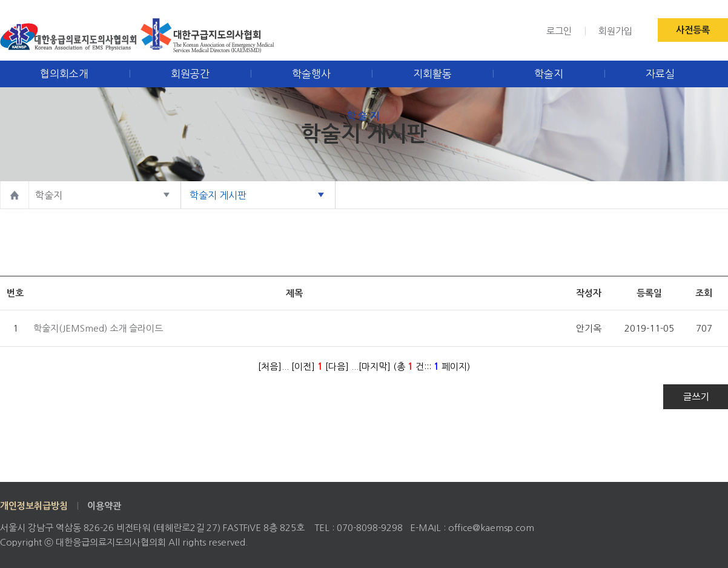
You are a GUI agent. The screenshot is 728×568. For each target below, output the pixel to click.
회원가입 (615, 31)
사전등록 (693, 30)
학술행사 (311, 74)
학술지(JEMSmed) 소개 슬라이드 (98, 328)
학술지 (549, 74)
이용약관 (104, 506)
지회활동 (432, 74)
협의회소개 (64, 74)
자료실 (660, 74)
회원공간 (190, 74)
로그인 (559, 31)
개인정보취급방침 (34, 506)
